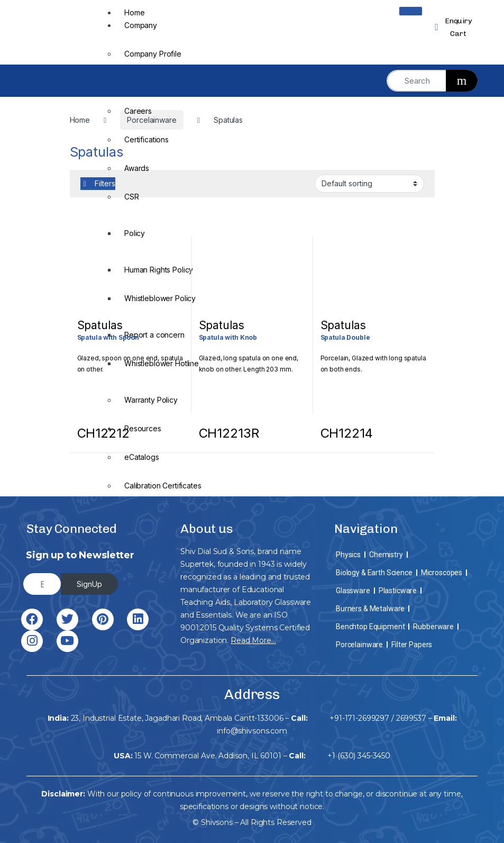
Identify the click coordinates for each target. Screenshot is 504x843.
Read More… (253, 640)
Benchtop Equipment (370, 627)
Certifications (146, 139)
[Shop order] (369, 184)
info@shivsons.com (252, 731)
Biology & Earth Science (374, 573)
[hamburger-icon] (411, 11)
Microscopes (442, 573)
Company (141, 25)
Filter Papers (412, 645)
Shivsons (217, 822)
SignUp (89, 584)
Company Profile (153, 54)
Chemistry (386, 555)
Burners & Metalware (370, 609)
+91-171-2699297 (359, 718)
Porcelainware (359, 645)
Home (134, 12)
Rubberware (433, 627)
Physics (348, 555)
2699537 (411, 718)
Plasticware (398, 591)
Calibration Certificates (163, 486)
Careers (138, 111)
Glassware (353, 591)
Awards (137, 168)
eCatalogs (142, 457)
